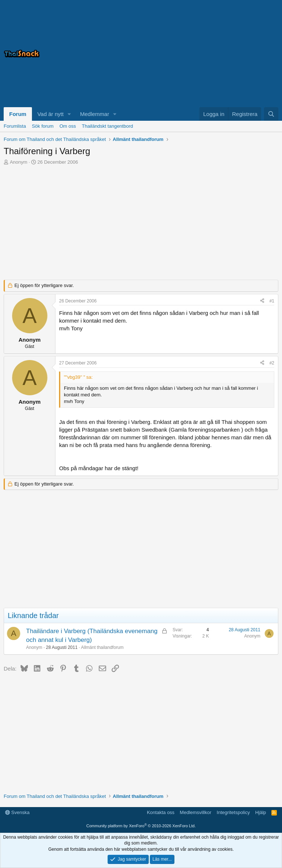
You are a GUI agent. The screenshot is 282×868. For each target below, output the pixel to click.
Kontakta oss (161, 812)
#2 (272, 363)
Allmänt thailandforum (102, 647)
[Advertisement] (187, 54)
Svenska (17, 812)
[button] (69, 114)
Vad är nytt (50, 114)
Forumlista (15, 126)
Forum (18, 114)
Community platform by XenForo (141, 826)
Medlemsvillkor (196, 812)
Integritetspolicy (233, 812)
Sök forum (43, 126)
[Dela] (262, 301)
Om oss (68, 126)
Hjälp (261, 812)
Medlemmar (95, 114)
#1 (272, 301)
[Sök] (271, 114)
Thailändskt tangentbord (107, 126)
